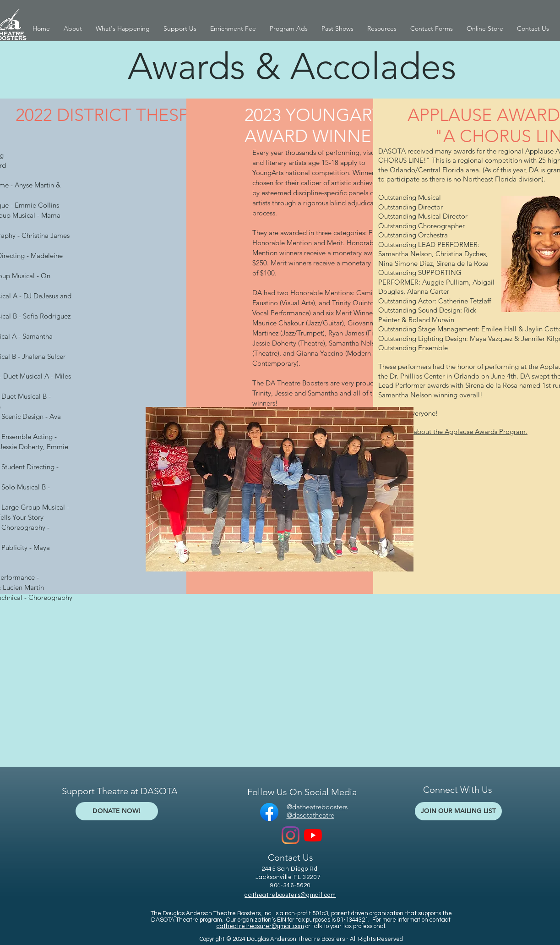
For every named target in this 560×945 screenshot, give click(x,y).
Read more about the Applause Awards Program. (453, 431)
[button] (73, 29)
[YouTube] (313, 835)
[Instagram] (291, 835)
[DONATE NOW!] (117, 811)
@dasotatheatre (310, 815)
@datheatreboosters (317, 807)
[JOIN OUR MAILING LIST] (458, 811)
